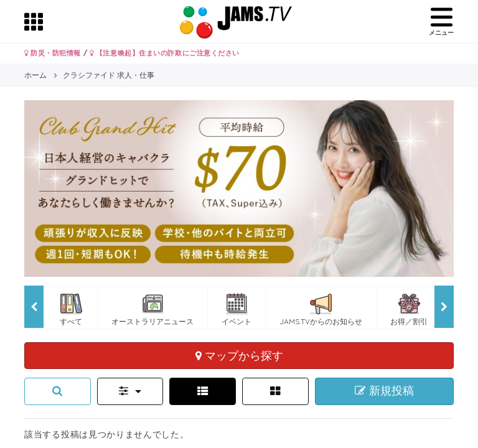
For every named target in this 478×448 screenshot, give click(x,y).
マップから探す (239, 355)
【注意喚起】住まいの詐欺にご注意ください (165, 53)
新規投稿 (384, 391)
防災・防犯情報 (53, 53)
